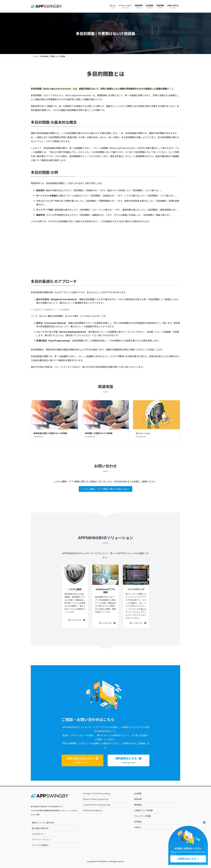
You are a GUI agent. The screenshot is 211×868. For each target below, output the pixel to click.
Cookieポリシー (39, 834)
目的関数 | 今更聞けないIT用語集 (99, 433)
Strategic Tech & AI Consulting (97, 793)
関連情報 (138, 805)
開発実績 (138, 799)
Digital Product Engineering (96, 799)
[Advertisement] (105, 247)
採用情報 (138, 822)
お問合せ (138, 827)
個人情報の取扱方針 (40, 828)
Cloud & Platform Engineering (96, 805)
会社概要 (138, 793)
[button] (77, 620)
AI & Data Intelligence (93, 810)
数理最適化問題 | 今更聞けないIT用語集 (50, 433)
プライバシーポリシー (41, 840)
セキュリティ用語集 (142, 816)
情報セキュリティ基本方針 (43, 823)
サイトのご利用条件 (40, 845)
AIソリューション (143, 433)
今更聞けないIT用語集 (143, 810)
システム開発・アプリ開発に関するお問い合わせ (105, 489)
